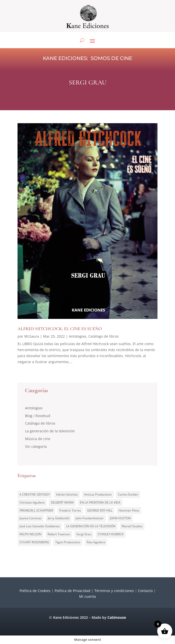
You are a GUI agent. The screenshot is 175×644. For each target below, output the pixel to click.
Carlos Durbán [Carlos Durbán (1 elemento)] (128, 494)
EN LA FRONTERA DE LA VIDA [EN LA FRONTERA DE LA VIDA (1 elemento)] (100, 502)
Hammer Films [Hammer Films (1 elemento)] (129, 510)
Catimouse (117, 617)
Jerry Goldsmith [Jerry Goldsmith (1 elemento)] (59, 518)
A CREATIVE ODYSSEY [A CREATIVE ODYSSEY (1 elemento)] (35, 494)
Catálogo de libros (104, 336)
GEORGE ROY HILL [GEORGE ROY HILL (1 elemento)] (100, 510)
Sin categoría (36, 446)
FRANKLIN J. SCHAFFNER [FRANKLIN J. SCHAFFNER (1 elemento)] (36, 510)
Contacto (145, 591)
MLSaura (32, 336)
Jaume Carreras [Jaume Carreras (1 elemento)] (31, 518)
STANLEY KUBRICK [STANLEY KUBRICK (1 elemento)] (111, 534)
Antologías (78, 336)
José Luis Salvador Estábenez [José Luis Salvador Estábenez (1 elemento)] (40, 526)
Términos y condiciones (114, 591)
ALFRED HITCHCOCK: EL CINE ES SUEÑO (60, 329)
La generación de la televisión (50, 431)
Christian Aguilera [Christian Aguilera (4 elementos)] (32, 502)
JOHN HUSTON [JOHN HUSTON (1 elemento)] (120, 518)
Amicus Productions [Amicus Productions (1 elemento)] (98, 494)
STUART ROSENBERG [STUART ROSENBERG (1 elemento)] (34, 542)
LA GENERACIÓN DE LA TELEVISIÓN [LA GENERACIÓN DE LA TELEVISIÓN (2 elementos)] (91, 526)
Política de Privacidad (72, 591)
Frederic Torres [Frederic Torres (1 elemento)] (70, 510)
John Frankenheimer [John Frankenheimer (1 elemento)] (90, 518)
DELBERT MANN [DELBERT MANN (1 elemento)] (62, 502)
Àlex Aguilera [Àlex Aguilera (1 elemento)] (96, 542)
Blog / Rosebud (38, 416)
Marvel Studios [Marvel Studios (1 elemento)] (132, 526)
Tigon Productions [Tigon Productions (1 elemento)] (68, 542)
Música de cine (38, 439)
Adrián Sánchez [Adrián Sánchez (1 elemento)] (67, 494)
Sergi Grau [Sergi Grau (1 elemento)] (84, 534)
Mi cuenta (87, 596)
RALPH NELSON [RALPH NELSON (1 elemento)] (30, 534)
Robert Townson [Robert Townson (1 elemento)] (59, 534)
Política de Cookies (35, 591)
